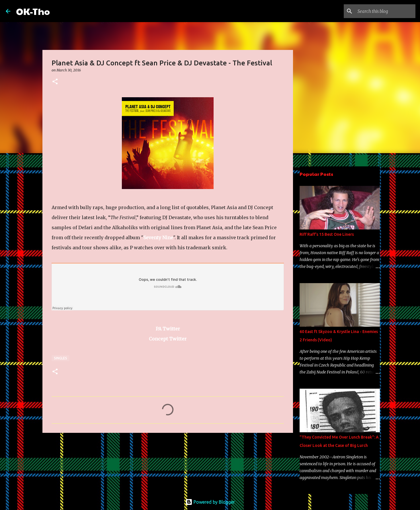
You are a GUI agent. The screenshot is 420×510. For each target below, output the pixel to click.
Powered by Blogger (210, 502)
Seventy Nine (158, 238)
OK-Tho (33, 11)
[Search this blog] (385, 11)
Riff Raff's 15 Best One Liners (327, 234)
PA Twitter (168, 329)
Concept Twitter (168, 339)
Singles (60, 358)
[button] (55, 82)
